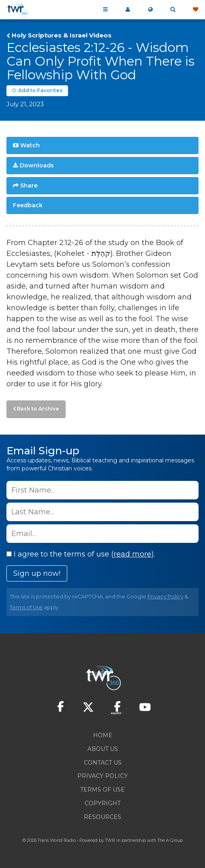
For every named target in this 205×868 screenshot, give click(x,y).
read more (133, 554)
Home (103, 735)
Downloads (37, 165)
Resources (102, 817)
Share (29, 186)
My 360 (128, 10)
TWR (110, 840)
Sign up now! (37, 573)
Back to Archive (38, 409)
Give (195, 10)
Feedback (28, 205)
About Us (103, 749)
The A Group (170, 840)
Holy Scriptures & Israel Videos (62, 35)
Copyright (102, 803)
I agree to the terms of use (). (81, 554)
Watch (30, 145)
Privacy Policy (165, 597)
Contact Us (103, 763)
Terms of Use (26, 607)
